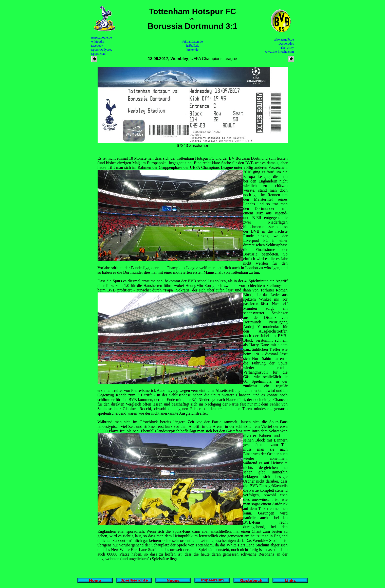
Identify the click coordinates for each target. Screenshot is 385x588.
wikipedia (98, 41)
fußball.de (192, 45)
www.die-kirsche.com (280, 52)
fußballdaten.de (192, 41)
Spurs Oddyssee (102, 50)
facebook (97, 45)
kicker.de (192, 50)
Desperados (286, 43)
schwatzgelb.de (284, 39)
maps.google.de (102, 37)
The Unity (287, 48)
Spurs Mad (98, 54)
